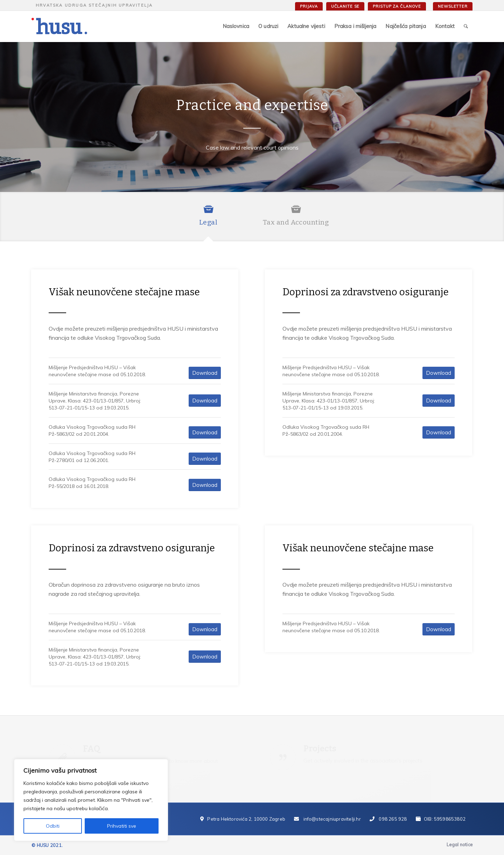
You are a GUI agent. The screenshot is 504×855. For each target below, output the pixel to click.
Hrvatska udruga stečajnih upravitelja (94, 5)
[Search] (466, 26)
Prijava (309, 6)
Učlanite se (345, 6)
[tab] (208, 220)
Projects (320, 749)
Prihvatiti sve (122, 826)
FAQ (92, 749)
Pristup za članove (397, 6)
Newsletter (453, 6)
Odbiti (53, 826)
